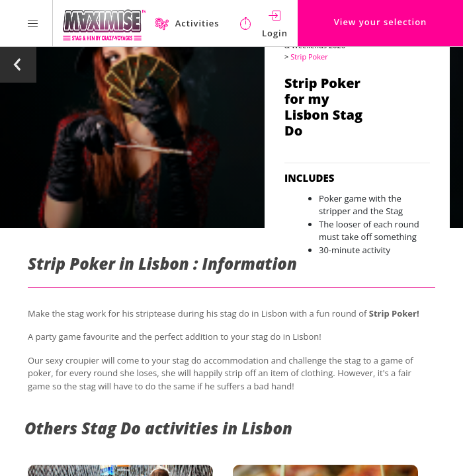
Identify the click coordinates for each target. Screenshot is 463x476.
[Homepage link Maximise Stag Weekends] (104, 23)
